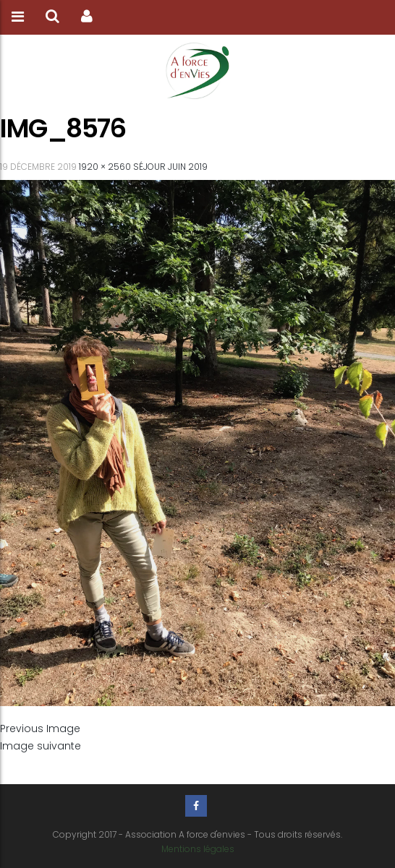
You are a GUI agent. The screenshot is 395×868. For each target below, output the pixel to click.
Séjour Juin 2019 (170, 167)
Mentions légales (198, 849)
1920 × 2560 (105, 167)
